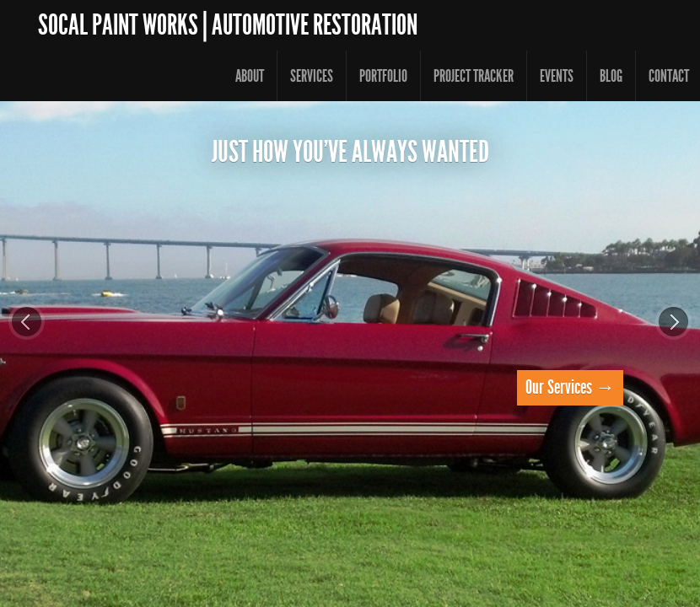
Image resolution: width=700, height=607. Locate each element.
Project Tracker (474, 76)
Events (557, 76)
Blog (611, 76)
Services (312, 76)
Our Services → (570, 387)
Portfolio (383, 76)
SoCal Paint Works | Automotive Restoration (228, 25)
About (250, 76)
